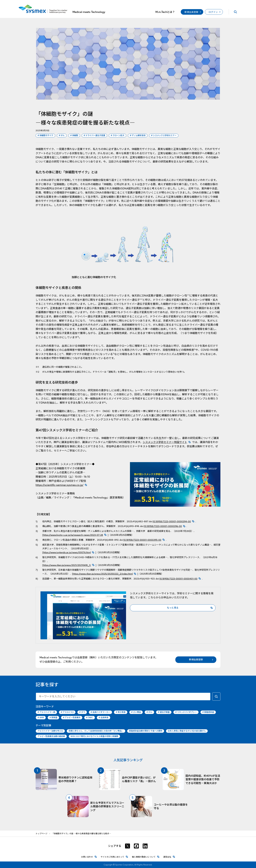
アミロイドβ (67, 712)
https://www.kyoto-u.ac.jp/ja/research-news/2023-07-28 (73, 535)
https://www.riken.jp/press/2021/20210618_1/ (67, 565)
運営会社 (169, 857)
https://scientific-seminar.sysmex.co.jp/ (62, 485)
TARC (90, 718)
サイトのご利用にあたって (114, 857)
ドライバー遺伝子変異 (94, 136)
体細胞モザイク (45, 136)
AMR (41, 718)
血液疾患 (104, 718)
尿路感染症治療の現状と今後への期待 (146, 731)
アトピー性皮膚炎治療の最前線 (51, 736)
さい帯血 (136, 712)
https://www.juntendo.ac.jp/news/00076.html (67, 552)
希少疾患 (121, 712)
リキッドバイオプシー (186, 712)
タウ (82, 712)
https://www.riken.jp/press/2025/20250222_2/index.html (103, 574)
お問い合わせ (89, 857)
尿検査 (53, 718)
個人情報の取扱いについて (146, 857)
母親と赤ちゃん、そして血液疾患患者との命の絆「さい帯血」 (96, 731)
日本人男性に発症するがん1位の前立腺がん (187, 731)
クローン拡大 (117, 136)
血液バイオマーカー (100, 712)
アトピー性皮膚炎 (72, 718)
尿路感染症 (208, 712)
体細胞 (74, 136)
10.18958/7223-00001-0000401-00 (178, 579)
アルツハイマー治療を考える (50, 731)
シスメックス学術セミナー (164, 136)
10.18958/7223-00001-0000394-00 (172, 521)
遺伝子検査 (164, 712)
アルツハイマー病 (46, 712)
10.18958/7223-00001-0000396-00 (163, 526)
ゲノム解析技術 (138, 136)
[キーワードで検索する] (216, 697)
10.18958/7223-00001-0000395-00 (142, 540)
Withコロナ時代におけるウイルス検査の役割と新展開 (94, 736)
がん (62, 136)
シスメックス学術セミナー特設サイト (167, 442)
